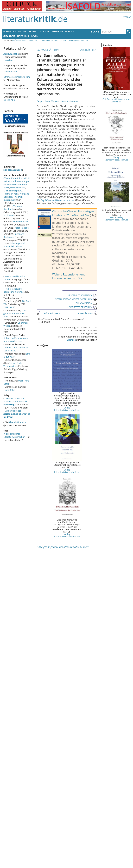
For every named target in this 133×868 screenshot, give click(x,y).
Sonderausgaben (13, 170)
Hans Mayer (10, 60)
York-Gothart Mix (78, 215)
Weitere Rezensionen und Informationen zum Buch (69, 276)
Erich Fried (9, 215)
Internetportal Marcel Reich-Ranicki (14, 245)
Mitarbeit (9, 36)
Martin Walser (14, 184)
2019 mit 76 (9, 307)
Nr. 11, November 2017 (46, 41)
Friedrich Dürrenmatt (13, 198)
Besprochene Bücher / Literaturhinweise (57, 101)
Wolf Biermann (18, 187)
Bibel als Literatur (17, 422)
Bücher (45, 31)
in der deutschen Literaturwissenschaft (14, 435)
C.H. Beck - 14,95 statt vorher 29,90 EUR (116, 100)
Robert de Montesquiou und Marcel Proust (16, 340)
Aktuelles (9, 31)
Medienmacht (11, 71)
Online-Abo (9, 100)
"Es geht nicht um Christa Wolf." (15, 313)
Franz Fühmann (21, 222)
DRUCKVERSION (86, 303)
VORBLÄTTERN (88, 50)
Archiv (22, 31)
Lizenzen (71, 340)
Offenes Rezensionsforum (17, 77)
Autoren (57, 31)
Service (70, 31)
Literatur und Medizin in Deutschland (16, 349)
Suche (95, 32)
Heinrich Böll (10, 181)
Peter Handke (22, 228)
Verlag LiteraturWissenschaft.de (55, 200)
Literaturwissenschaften (74, 41)
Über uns (23, 36)
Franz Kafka (9, 390)
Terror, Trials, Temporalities (13, 364)
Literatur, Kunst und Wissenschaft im (15, 401)
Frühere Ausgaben (23, 41)
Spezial (33, 31)
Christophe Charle (64, 211)
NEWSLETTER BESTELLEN (82, 307)
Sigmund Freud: (17, 414)
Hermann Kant (11, 194)
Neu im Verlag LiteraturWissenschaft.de (116, 218)
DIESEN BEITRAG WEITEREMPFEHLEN (76, 299)
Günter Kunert (11, 178)
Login (35, 36)
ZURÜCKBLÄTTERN (48, 50)
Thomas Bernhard (12, 208)
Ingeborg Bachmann (14, 235)
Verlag (127, 17)
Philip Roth (25, 178)
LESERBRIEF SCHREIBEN (83, 295)
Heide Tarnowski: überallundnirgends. (14, 290)
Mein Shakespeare (13, 191)
